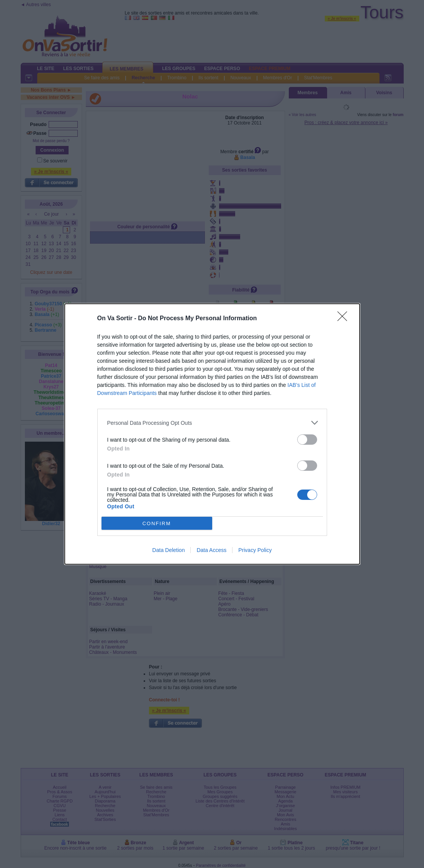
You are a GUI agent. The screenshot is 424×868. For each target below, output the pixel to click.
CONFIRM (157, 523)
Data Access (211, 550)
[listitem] (212, 423)
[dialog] (212, 434)
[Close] (345, 319)
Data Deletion (169, 550)
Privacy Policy (255, 550)
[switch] (307, 440)
